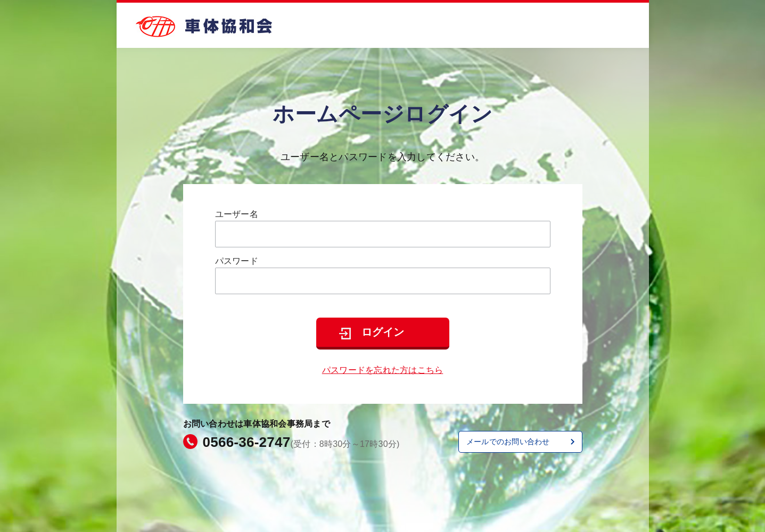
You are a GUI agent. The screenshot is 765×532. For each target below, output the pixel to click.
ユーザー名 (237, 214)
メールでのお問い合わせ (508, 442)
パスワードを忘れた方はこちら (383, 370)
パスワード (237, 261)
